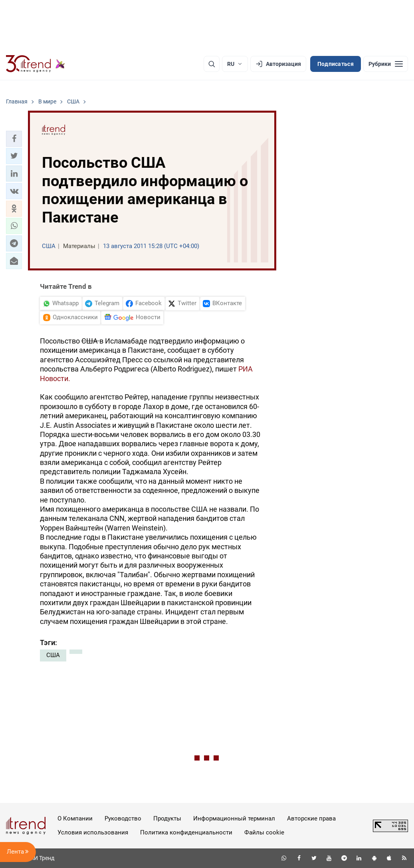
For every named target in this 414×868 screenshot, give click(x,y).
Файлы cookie (264, 832)
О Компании (75, 818)
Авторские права (311, 818)
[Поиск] (212, 64)
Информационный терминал (234, 818)
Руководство (123, 818)
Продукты (167, 818)
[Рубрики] (386, 64)
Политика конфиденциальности (186, 832)
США (53, 655)
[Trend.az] (36, 64)
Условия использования (93, 832)
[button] (14, 139)
